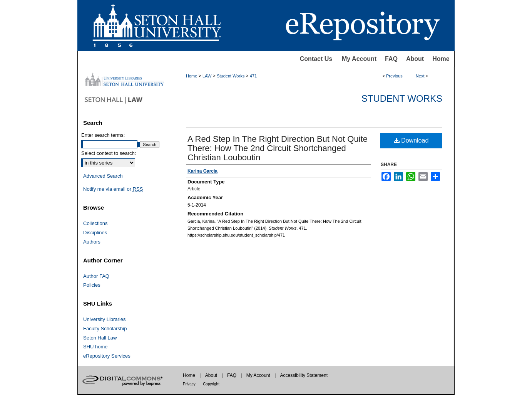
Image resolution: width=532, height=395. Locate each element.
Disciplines (95, 233)
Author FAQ (96, 276)
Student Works (231, 76)
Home (441, 59)
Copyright (211, 384)
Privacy (189, 384)
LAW (207, 76)
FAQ (391, 59)
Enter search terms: (103, 135)
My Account (359, 59)
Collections (95, 223)
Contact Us (316, 59)
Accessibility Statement (304, 375)
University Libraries (105, 319)
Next (420, 76)
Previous (394, 76)
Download (411, 140)
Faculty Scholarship (105, 329)
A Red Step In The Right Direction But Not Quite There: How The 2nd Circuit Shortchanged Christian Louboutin (278, 148)
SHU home (95, 347)
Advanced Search (103, 176)
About (415, 59)
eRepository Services (107, 356)
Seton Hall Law (100, 338)
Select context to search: (109, 153)
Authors (92, 242)
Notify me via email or (113, 189)
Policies (92, 285)
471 (253, 76)
